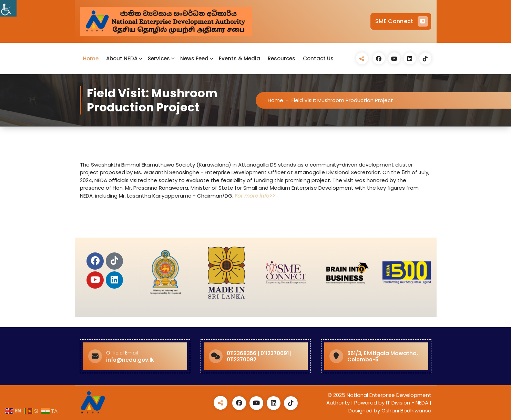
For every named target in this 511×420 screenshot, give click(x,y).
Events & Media (239, 58)
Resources (282, 58)
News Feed (194, 58)
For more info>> (255, 196)
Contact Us (318, 58)
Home (91, 58)
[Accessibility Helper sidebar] (8, 8)
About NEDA (122, 58)
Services (159, 58)
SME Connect (401, 21)
